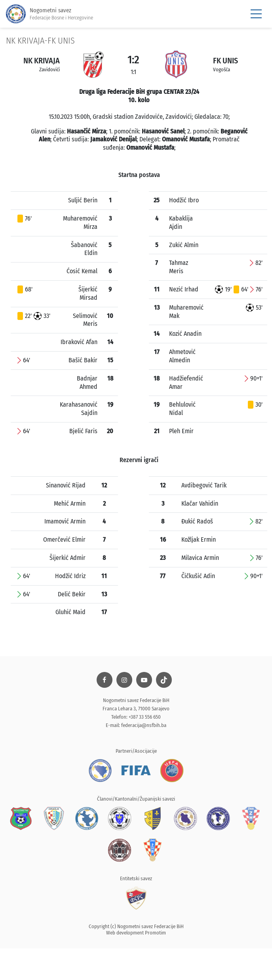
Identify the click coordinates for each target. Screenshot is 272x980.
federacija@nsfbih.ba (144, 725)
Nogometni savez (49, 14)
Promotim (155, 933)
